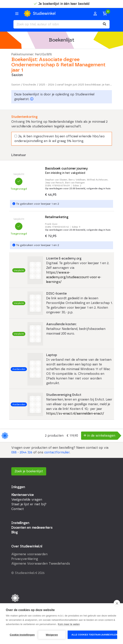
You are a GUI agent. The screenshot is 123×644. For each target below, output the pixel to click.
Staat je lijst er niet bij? (29, 504)
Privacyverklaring (25, 559)
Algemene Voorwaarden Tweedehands (41, 564)
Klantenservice (23, 495)
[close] (117, 603)
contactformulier (57, 452)
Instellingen (20, 523)
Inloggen (18, 487)
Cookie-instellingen (22, 635)
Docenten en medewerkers (32, 528)
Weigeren (52, 635)
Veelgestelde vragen (27, 500)
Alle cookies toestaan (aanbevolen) (94, 635)
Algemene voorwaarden (29, 554)
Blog (15, 532)
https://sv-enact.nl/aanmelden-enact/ (75, 414)
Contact (18, 509)
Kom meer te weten (69, 624)
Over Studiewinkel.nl (27, 546)
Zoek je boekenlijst (29, 471)
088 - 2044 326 (22, 452)
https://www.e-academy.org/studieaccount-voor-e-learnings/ (74, 277)
